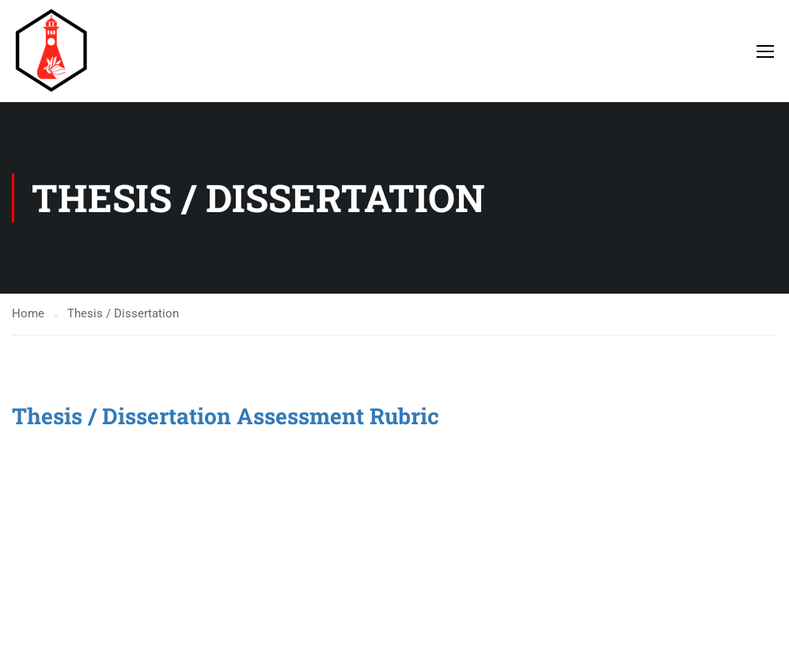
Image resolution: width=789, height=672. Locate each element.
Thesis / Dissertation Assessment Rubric (228, 416)
